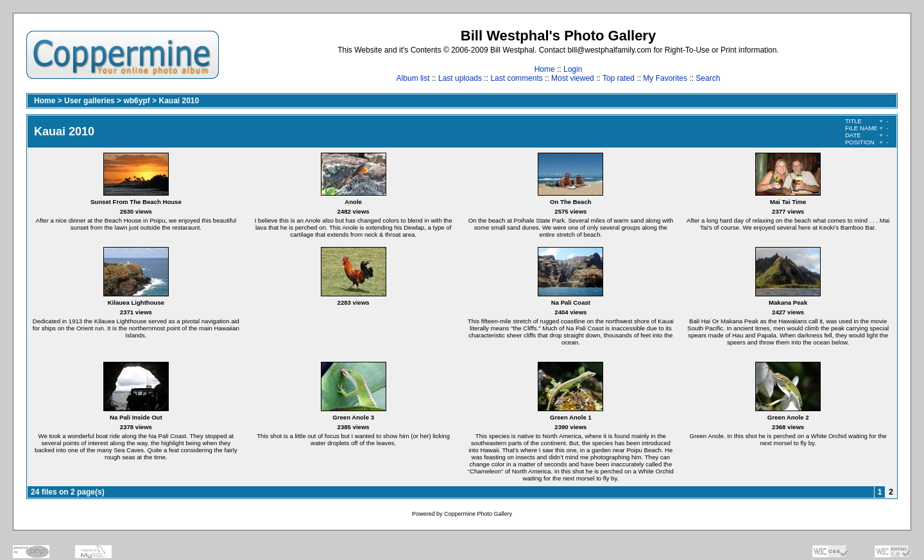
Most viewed (573, 78)
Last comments (516, 78)
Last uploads (460, 78)
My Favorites (665, 78)
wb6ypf (136, 101)
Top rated (619, 78)
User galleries (90, 101)
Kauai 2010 (179, 101)
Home (545, 69)
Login (573, 69)
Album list (413, 78)
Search (708, 78)
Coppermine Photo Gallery (478, 514)
